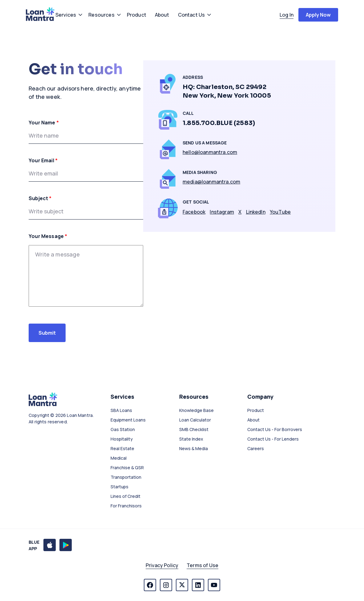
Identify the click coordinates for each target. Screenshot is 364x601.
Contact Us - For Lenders (273, 439)
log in (287, 15)
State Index (191, 439)
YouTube (280, 212)
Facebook (194, 212)
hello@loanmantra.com (210, 152)
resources (101, 15)
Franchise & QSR (127, 468)
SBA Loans (121, 410)
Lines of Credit (125, 496)
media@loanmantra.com (211, 182)
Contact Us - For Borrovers (275, 429)
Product (256, 410)
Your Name (44, 123)
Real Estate (122, 448)
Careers (256, 448)
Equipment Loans (128, 420)
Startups (119, 487)
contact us (192, 15)
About (253, 420)
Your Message (48, 236)
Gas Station (123, 429)
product (137, 15)
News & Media (194, 448)
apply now (318, 15)
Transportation (126, 477)
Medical (119, 458)
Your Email (43, 160)
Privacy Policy (162, 565)
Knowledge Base (196, 410)
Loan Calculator (195, 420)
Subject (40, 198)
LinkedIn (256, 212)
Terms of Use (202, 565)
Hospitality (122, 439)
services (66, 15)
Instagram (222, 212)
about (162, 15)
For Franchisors (126, 506)
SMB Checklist (194, 429)
